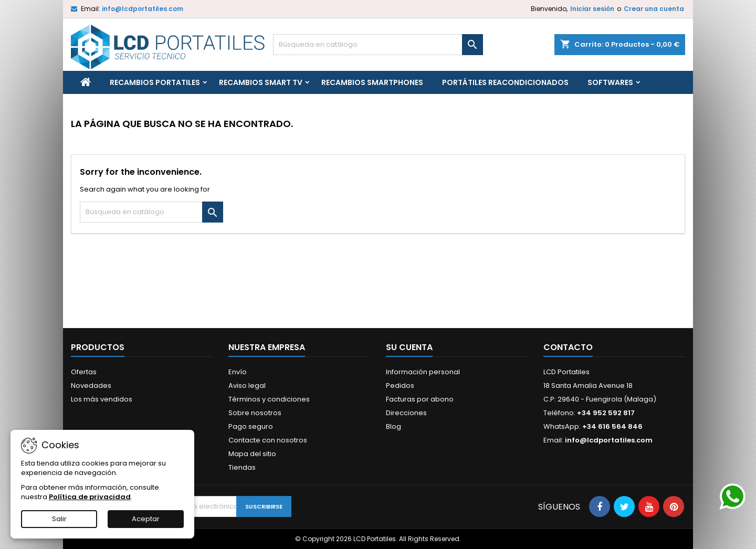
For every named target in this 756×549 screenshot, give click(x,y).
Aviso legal (247, 386)
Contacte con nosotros (268, 440)
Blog (393, 426)
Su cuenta (409, 347)
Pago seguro (251, 426)
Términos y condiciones (269, 399)
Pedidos (400, 386)
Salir (59, 519)
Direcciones (406, 413)
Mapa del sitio (252, 454)
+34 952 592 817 (606, 413)
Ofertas (84, 372)
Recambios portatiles (155, 82)
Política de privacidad (90, 497)
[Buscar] (378, 45)
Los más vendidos (102, 399)
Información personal (423, 372)
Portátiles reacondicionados (505, 82)
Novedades (91, 386)
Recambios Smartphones (372, 82)
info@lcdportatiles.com (143, 9)
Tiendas (242, 467)
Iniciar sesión (592, 9)
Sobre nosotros (255, 413)
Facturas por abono (420, 399)
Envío (238, 372)
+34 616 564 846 (612, 426)
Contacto (568, 347)
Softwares (610, 82)
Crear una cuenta (654, 9)
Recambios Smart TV (261, 82)
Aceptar (146, 519)
